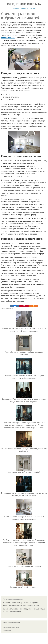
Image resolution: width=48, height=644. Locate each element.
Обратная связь (7, 631)
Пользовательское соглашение (17, 625)
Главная (15, 8)
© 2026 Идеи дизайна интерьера (11, 622)
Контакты (6, 625)
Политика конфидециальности (11, 628)
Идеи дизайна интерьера (24, 4)
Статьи (32, 8)
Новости (24, 8)
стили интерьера (8, 38)
